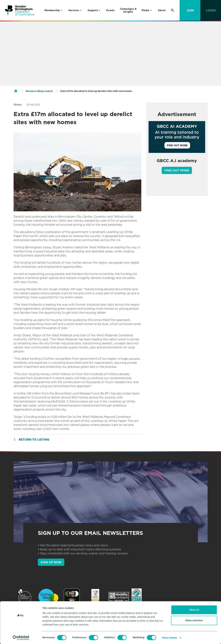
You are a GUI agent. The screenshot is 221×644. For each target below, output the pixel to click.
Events (110, 10)
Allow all (194, 610)
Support (93, 10)
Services (74, 10)
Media (145, 10)
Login (211, 10)
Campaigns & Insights (128, 10)
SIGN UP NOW (51, 562)
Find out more (177, 170)
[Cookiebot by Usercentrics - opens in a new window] (21, 638)
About (162, 10)
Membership (52, 10)
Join (190, 10)
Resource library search (39, 91)
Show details (170, 638)
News (18, 105)
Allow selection (194, 620)
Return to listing (34, 440)
